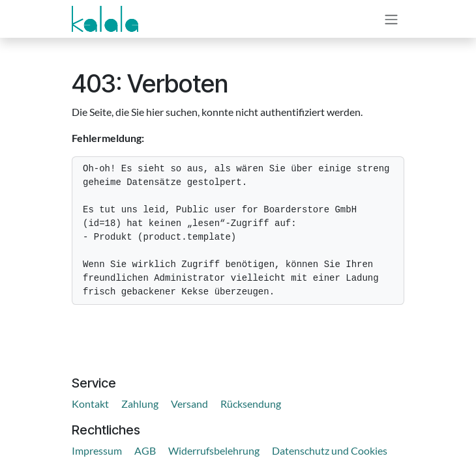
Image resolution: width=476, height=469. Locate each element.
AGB (145, 450)
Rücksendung (251, 404)
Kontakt (90, 404)
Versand (189, 404)
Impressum (97, 450)
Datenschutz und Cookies (330, 450)
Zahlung (140, 404)
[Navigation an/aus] (391, 19)
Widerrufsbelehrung (214, 450)
